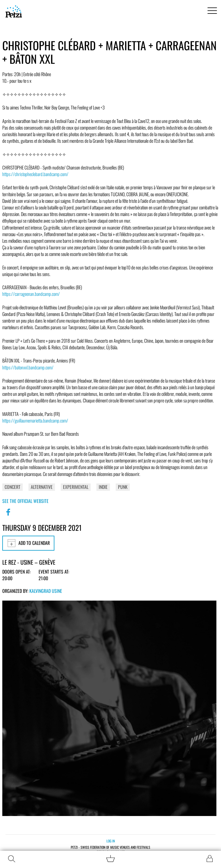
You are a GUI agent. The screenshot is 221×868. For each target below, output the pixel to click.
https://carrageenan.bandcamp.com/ (31, 294)
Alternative (42, 487)
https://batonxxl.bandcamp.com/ (28, 367)
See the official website (25, 501)
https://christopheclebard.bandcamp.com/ (35, 174)
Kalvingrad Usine (46, 591)
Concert (13, 487)
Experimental (76, 487)
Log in (111, 841)
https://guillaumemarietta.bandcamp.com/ (35, 421)
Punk (123, 487)
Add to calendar (28, 543)
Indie (103, 487)
